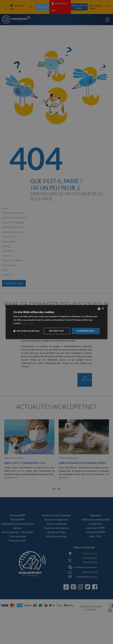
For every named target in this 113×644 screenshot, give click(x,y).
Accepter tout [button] (86, 331)
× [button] (103, 309)
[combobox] (99, 309)
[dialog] (56, 322)
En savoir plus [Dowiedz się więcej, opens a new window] (28, 323)
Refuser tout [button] (57, 331)
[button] (26, 331)
